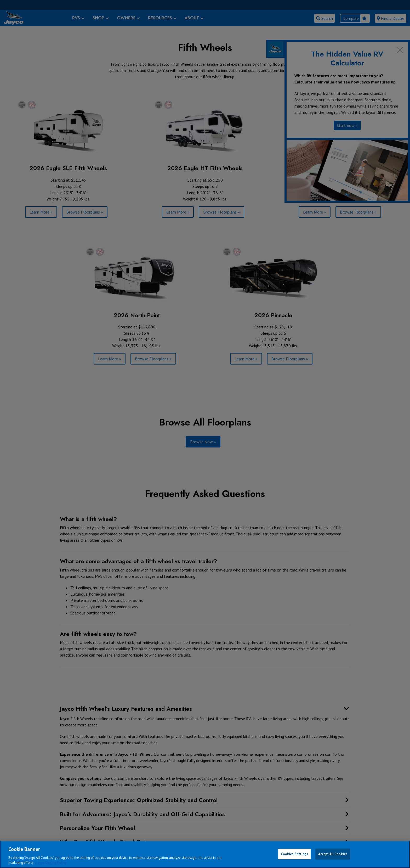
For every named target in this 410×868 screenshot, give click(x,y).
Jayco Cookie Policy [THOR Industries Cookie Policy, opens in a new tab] (51, 863)
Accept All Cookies (333, 854)
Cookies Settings (294, 854)
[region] (205, 854)
